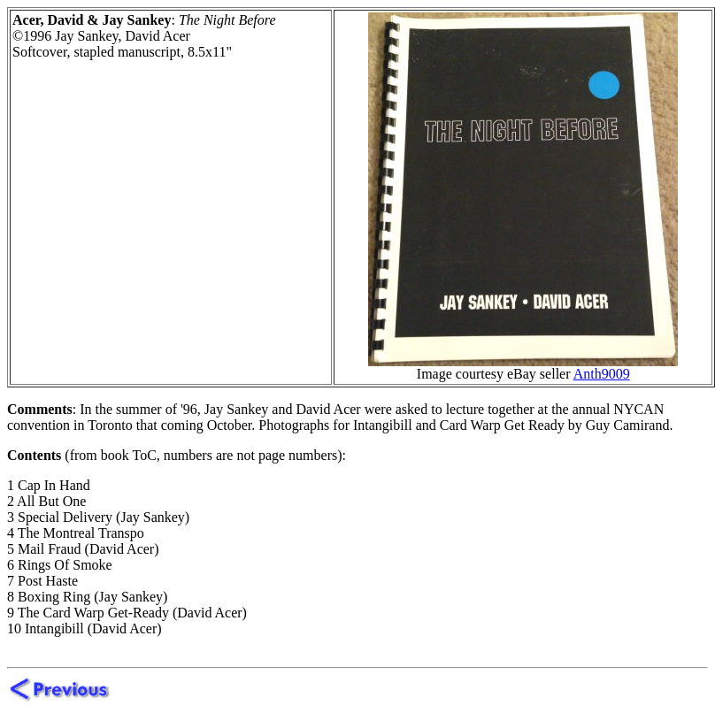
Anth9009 (602, 374)
